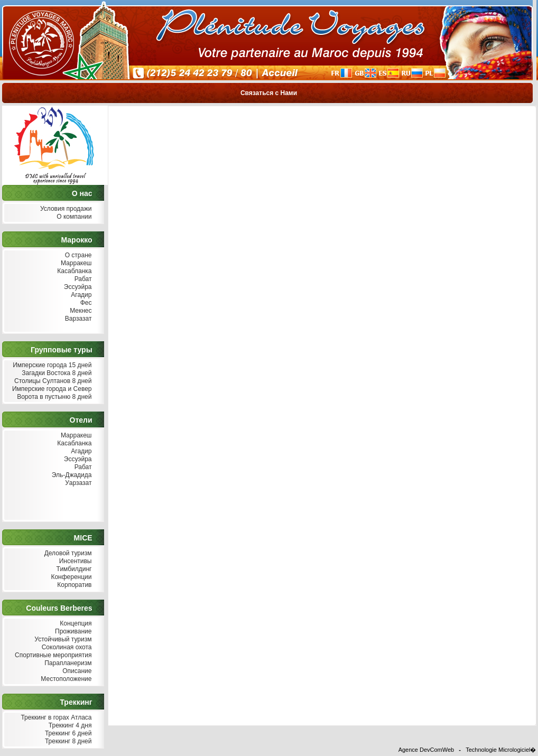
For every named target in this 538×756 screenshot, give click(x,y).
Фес (85, 303)
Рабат (82, 279)
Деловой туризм (67, 553)
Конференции (70, 577)
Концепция (75, 624)
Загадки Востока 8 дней (56, 373)
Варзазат (77, 319)
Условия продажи (65, 209)
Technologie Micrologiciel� (501, 750)
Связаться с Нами (269, 93)
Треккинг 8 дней (67, 741)
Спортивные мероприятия (52, 655)
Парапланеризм (67, 663)
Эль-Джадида (70, 475)
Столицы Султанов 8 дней (52, 381)
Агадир (80, 295)
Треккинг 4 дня (69, 726)
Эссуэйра (77, 287)
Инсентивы (74, 561)
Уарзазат (77, 483)
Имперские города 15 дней (51, 365)
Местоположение (65, 679)
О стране (77, 255)
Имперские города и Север (51, 389)
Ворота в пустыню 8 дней (53, 397)
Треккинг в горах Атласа (55, 718)
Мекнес (80, 311)
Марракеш (75, 263)
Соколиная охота (65, 647)
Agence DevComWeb (426, 750)
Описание (76, 671)
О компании (73, 217)
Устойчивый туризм (62, 640)
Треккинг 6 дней (67, 734)
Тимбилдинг (73, 569)
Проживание (72, 632)
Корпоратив (73, 585)
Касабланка (73, 271)
